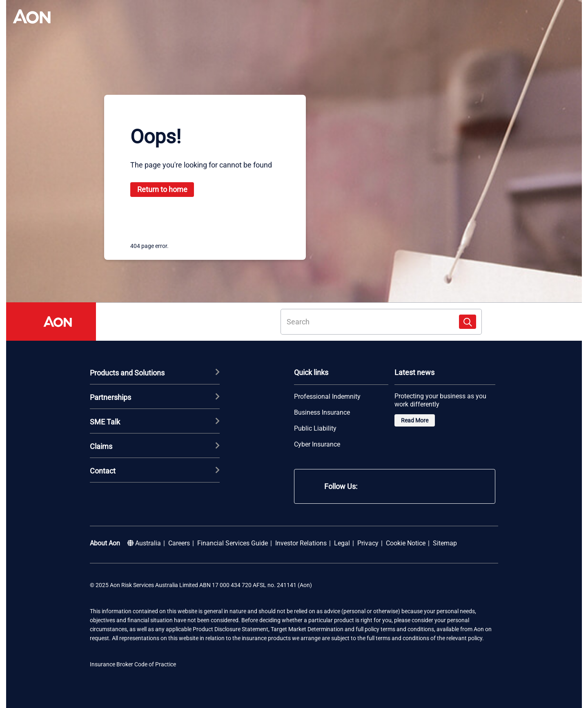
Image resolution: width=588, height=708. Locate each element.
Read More (415, 420)
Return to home (162, 189)
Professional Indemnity (327, 397)
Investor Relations (301, 543)
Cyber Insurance (317, 444)
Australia (144, 543)
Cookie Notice (406, 543)
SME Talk (155, 422)
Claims (155, 446)
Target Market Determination (307, 629)
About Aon (105, 543)
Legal (342, 543)
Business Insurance (322, 413)
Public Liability (315, 429)
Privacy (368, 543)
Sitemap (445, 543)
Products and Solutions (155, 373)
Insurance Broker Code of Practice (133, 664)
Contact (155, 471)
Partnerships (155, 397)
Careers (179, 543)
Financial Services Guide (233, 543)
